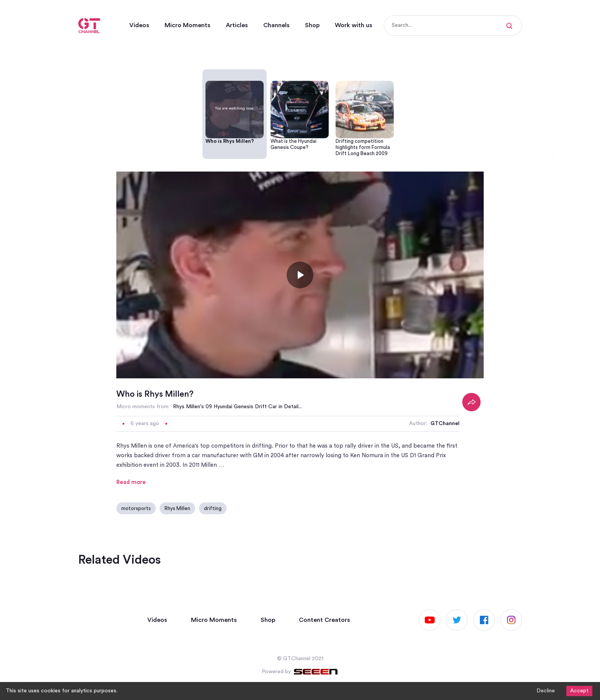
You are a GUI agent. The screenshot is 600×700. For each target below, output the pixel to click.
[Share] (471, 402)
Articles (237, 25)
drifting (213, 508)
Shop (312, 25)
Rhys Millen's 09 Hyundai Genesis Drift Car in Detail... (237, 407)
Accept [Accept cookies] (579, 691)
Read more (131, 482)
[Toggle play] (300, 275)
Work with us (354, 25)
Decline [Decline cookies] (546, 691)
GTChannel (445, 424)
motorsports (136, 508)
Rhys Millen (177, 508)
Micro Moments (187, 25)
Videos (139, 25)
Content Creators (324, 620)
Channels (276, 25)
